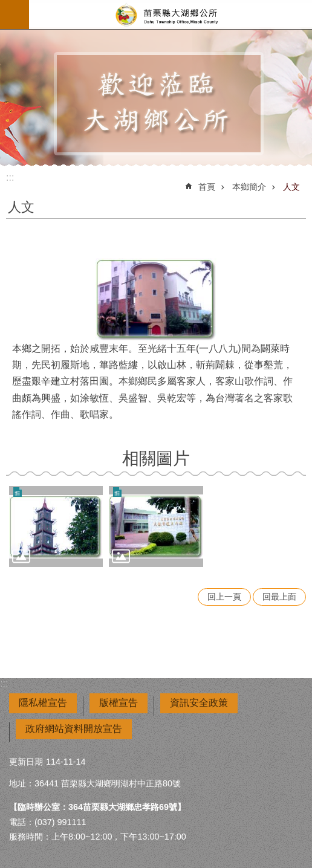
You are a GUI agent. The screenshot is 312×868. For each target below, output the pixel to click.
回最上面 (279, 597)
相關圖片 (156, 458)
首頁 (207, 187)
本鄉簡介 (249, 187)
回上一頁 (224, 597)
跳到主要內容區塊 (6, 6)
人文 (291, 187)
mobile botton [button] (15, 15)
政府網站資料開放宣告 (74, 729)
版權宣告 (119, 703)
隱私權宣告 (43, 703)
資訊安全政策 (199, 703)
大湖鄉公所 (171, 15)
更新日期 (26, 762)
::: (10, 177)
